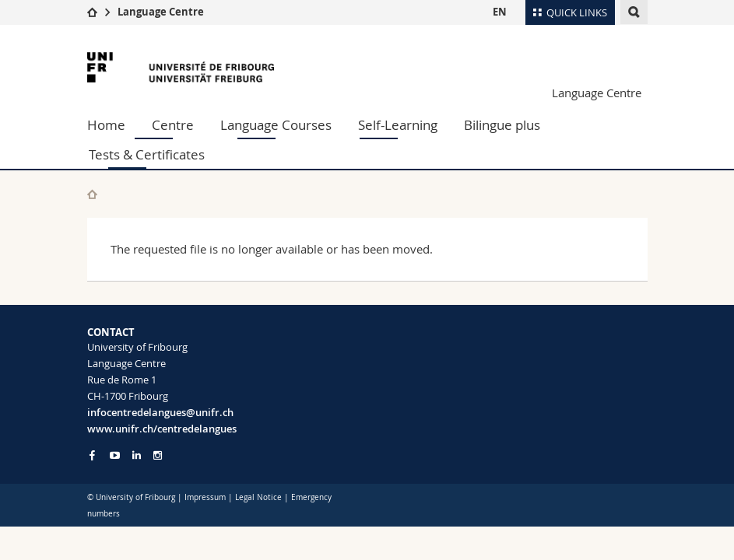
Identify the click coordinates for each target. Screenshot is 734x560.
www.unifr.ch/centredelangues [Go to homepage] (162, 429)
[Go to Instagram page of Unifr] (158, 455)
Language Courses (276, 125)
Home (106, 125)
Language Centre (161, 12)
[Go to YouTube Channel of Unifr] (115, 455)
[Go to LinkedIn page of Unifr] (137, 455)
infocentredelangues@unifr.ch (160, 412)
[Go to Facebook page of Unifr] (92, 455)
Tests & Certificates (147, 154)
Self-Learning (398, 125)
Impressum (205, 497)
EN (500, 12)
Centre (173, 125)
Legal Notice (258, 497)
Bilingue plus (502, 125)
